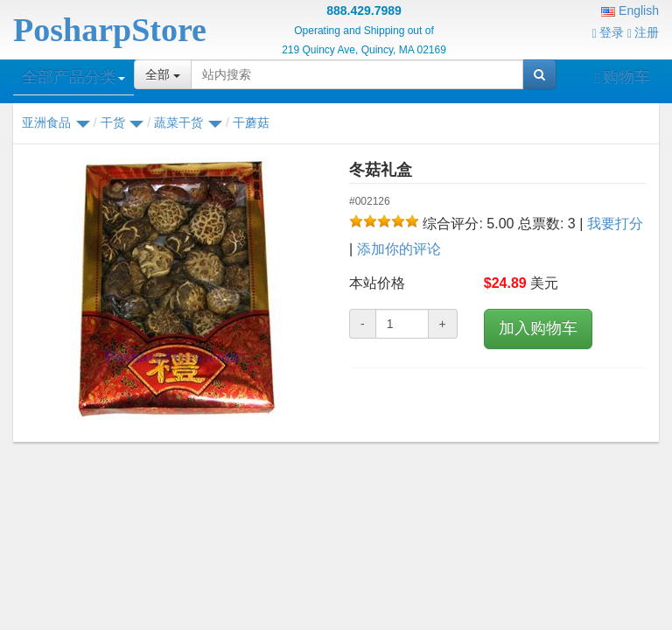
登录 (608, 32)
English (630, 10)
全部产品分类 (73, 77)
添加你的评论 (399, 249)
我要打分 (615, 224)
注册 (643, 32)
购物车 (622, 77)
